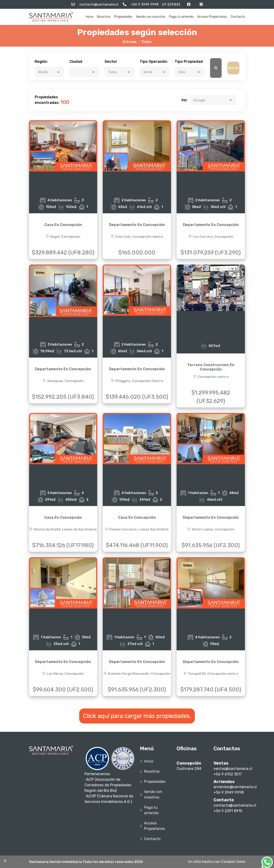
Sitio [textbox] (182, 72)
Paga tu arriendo (181, 17)
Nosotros (104, 17)
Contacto (238, 17)
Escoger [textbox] (199, 100)
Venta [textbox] (148, 72)
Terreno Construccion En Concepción (211, 367)
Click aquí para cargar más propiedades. (137, 716)
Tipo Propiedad (189, 62)
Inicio (90, 17)
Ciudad (76, 62)
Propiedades (123, 17)
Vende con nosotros (151, 17)
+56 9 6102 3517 (228, 774)
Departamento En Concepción (137, 225)
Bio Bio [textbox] (43, 72)
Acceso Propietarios (212, 17)
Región (41, 62)
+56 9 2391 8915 (228, 811)
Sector (111, 62)
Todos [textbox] (113, 72)
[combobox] (49, 72)
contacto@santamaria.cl (235, 805)
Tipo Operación (154, 62)
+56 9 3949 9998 (229, 792)
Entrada (130, 42)
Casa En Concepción (63, 225)
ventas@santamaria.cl (233, 769)
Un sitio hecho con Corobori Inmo (217, 862)
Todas (146, 42)
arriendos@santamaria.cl (235, 787)
